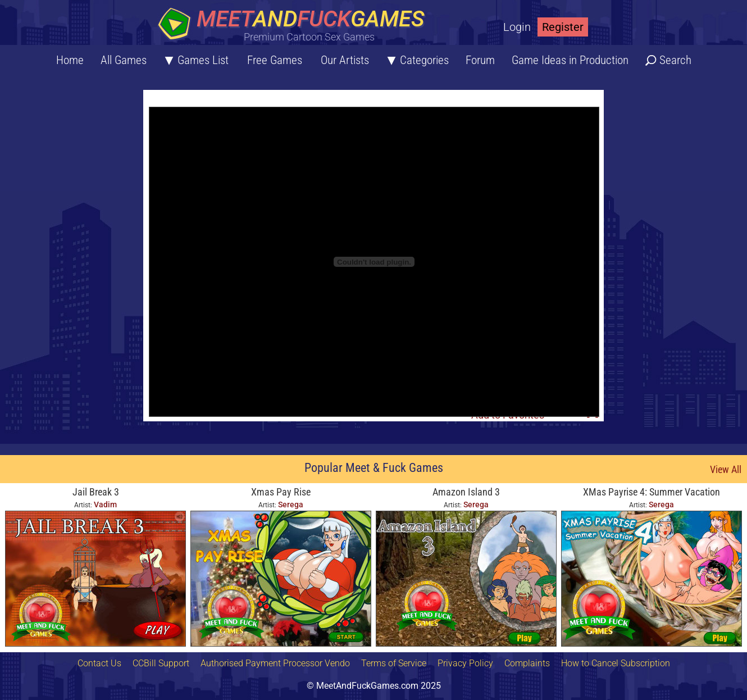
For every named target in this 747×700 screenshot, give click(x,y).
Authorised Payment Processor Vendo (275, 663)
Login (517, 27)
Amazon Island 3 (466, 492)
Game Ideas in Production (570, 60)
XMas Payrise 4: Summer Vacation (652, 492)
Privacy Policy (465, 663)
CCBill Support (161, 663)
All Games (124, 60)
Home (70, 60)
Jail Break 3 (96, 492)
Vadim (105, 504)
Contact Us (99, 663)
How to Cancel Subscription (616, 663)
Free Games (275, 60)
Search (675, 60)
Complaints (527, 663)
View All (726, 469)
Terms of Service (394, 663)
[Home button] (295, 25)
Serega (291, 504)
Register (563, 27)
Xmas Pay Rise (281, 492)
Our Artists (345, 60)
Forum (480, 60)
